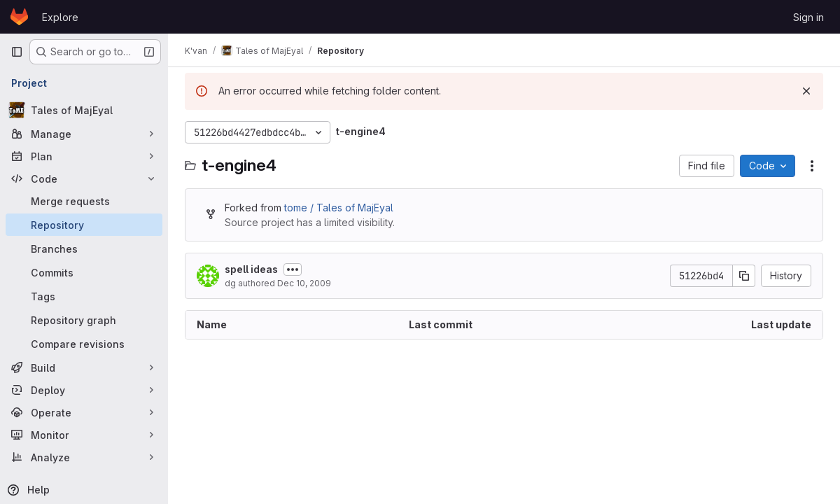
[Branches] (84, 248)
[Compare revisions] (84, 344)
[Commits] (84, 272)
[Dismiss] (806, 91)
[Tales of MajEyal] (84, 110)
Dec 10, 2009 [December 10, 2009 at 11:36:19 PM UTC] (304, 283)
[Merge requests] (84, 201)
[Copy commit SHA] (744, 276)
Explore (60, 17)
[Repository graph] (84, 320)
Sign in (808, 17)
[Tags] (84, 296)
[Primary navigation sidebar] (17, 52)
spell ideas (251, 269)
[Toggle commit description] (293, 269)
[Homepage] (19, 17)
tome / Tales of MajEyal (339, 208)
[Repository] (84, 225)
